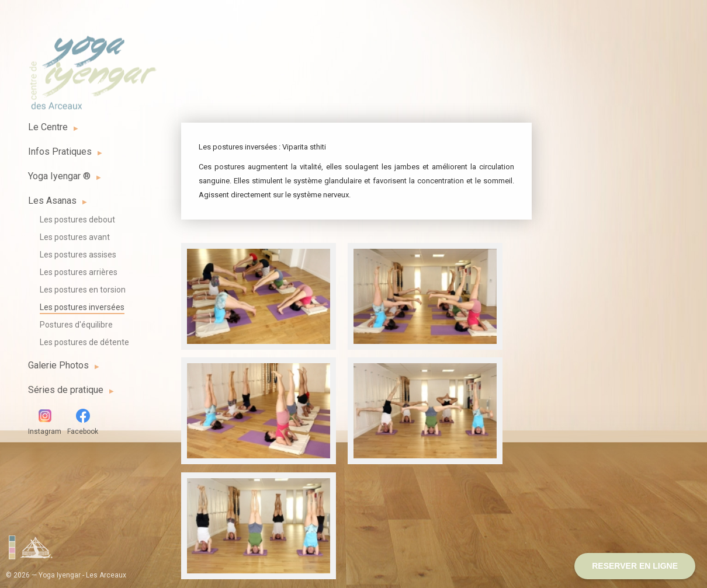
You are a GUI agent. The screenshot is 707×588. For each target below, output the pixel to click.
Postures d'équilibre (76, 325)
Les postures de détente (84, 342)
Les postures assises (78, 255)
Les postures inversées (82, 307)
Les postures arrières (79, 272)
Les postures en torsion (83, 290)
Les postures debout (77, 220)
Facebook (83, 422)
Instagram (45, 422)
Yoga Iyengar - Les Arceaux (92, 66)
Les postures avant (75, 237)
